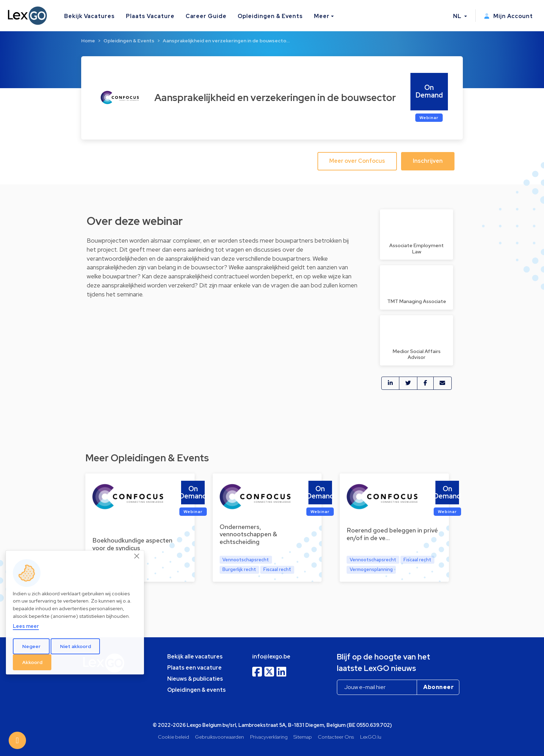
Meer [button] (322, 16)
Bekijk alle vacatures (195, 657)
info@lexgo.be (271, 657)
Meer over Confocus (357, 161)
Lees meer (26, 626)
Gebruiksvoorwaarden (219, 737)
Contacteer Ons (336, 737)
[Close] (137, 556)
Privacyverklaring (269, 737)
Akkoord (32, 662)
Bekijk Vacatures (90, 16)
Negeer (31, 646)
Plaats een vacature (194, 668)
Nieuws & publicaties (195, 679)
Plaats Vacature (150, 16)
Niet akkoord (75, 646)
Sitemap (303, 737)
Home (88, 41)
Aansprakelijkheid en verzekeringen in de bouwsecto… (226, 41)
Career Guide (206, 16)
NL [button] (458, 16)
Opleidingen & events (197, 690)
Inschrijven (428, 161)
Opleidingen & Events (270, 16)
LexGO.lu (371, 737)
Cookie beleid (173, 737)
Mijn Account (508, 16)
